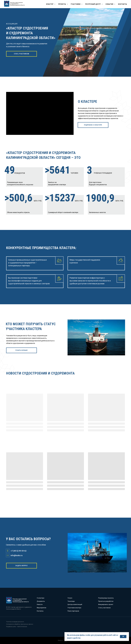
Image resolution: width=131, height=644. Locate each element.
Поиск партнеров (73, 611)
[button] (51, 4)
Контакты (40, 611)
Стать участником (104, 608)
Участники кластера (74, 608)
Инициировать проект (106, 604)
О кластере (41, 598)
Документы (41, 601)
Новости (40, 604)
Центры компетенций (75, 604)
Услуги (70, 598)
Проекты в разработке (106, 601)
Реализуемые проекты (106, 598)
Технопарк (71, 601)
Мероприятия (42, 608)
